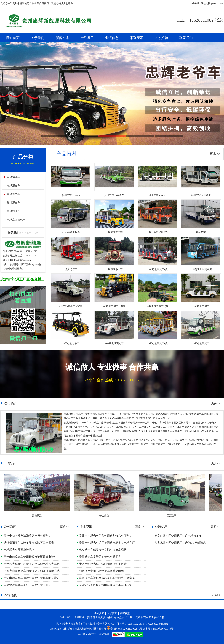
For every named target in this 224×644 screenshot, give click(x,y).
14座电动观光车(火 (157, 343)
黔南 (114, 617)
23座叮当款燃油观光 (157, 232)
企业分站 (194, 3)
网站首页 (13, 38)
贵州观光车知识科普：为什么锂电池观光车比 (32, 564)
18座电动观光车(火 (157, 269)
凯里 (151, 617)
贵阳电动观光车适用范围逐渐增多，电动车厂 (107, 543)
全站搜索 (99, 613)
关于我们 (38, 38)
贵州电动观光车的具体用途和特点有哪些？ (106, 536)
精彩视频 (125, 613)
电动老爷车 (14, 194)
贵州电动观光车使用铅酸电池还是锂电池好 (30, 557)
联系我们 (186, 38)
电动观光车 (14, 186)
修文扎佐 (113, 516)
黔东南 (107, 617)
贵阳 (89, 617)
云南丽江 (46, 516)
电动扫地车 (14, 211)
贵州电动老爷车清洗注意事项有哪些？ (27, 536)
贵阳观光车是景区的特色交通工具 (100, 557)
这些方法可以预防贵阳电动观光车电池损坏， (107, 585)
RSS (214, 3)
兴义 (157, 617)
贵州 (95, 617)
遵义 (100, 617)
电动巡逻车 (14, 177)
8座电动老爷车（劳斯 (114, 306)
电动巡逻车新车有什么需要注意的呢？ (27, 585)
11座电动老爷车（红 (157, 306)
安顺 (138, 617)
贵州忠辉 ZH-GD (158, 195)
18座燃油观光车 (114, 232)
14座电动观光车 (201, 343)
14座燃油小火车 (114, 269)
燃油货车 (201, 232)
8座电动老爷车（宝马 (71, 306)
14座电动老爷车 (71, 343)
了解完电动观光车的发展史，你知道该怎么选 (32, 571)
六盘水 (120, 617)
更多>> (215, 154)
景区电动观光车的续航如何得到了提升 (103, 564)
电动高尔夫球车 (16, 220)
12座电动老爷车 (201, 306)
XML (221, 3)
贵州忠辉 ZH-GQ (71, 195)
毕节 (127, 617)
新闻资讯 (62, 38)
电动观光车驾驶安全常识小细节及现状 (103, 550)
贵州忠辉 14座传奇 (201, 195)
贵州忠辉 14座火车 (114, 195)
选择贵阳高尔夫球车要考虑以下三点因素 (29, 543)
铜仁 (132, 617)
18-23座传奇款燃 (71, 232)
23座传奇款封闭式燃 (201, 269)
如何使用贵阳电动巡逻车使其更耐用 (101, 571)
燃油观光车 (14, 203)
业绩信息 (112, 38)
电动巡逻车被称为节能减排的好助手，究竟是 (107, 578)
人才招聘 (161, 38)
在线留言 (112, 613)
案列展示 (137, 38)
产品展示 (87, 38)
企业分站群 (66, 617)
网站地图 (206, 3)
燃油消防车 (71, 269)
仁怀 (162, 617)
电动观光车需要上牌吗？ (19, 550)
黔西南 (145, 617)
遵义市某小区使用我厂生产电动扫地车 (178, 536)
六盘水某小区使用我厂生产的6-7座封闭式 (180, 543)
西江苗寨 (181, 516)
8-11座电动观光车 (114, 343)
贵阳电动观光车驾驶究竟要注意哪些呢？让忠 (32, 578)
